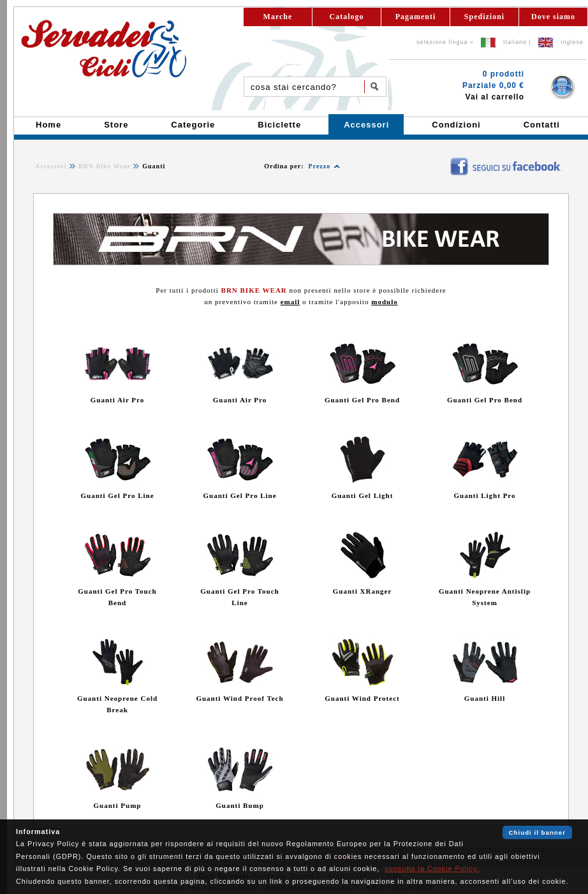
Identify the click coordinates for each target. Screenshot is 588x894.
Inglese (572, 42)
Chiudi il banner (537, 832)
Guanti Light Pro (484, 495)
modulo (384, 302)
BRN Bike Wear (105, 166)
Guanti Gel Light (363, 495)
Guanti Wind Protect (362, 698)
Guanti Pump (118, 805)
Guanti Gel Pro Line (117, 495)
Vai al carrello (495, 97)
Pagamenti (416, 17)
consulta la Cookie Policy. (432, 868)
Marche (278, 17)
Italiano (515, 42)
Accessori (51, 166)
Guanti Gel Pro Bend (362, 400)
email (290, 302)
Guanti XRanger (363, 591)
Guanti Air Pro (118, 400)
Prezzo (320, 166)
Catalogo (347, 17)
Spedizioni (484, 17)
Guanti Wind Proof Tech (239, 698)
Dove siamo (553, 17)
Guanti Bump (240, 805)
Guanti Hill (485, 698)
